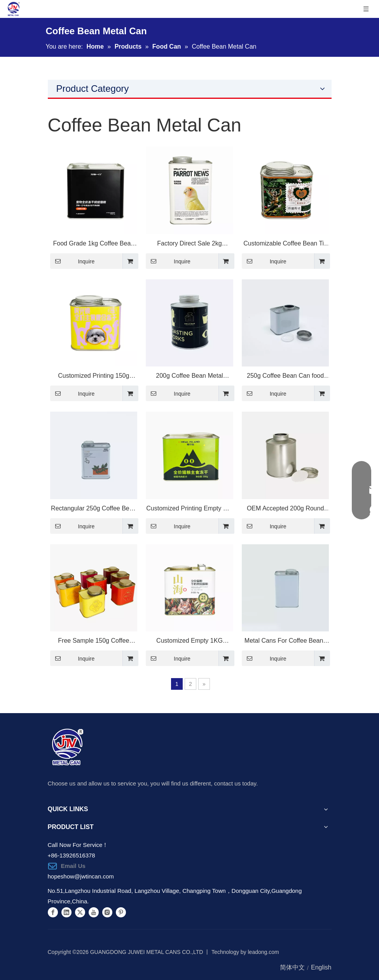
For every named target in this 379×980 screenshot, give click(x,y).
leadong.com (264, 952)
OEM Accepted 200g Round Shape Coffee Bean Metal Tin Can (286, 510)
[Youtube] (94, 912)
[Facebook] (53, 912)
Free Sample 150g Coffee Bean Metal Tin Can (93, 642)
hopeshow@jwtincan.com (81, 876)
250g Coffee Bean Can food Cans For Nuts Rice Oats (285, 377)
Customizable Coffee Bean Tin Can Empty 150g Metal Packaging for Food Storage (285, 245)
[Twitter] (80, 912)
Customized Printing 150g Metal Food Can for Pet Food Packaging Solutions (94, 377)
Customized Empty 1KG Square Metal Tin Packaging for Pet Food (189, 642)
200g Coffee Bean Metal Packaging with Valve (189, 377)
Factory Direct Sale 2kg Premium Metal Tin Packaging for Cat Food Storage (189, 245)
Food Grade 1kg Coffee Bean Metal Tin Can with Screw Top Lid (94, 245)
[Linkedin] (66, 912)
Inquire (72, 261)
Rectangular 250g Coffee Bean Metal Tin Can (93, 510)
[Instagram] (107, 912)
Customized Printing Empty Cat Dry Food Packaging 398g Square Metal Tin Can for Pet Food (189, 510)
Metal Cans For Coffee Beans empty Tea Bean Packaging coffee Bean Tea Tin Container (286, 642)
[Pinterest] (121, 912)
